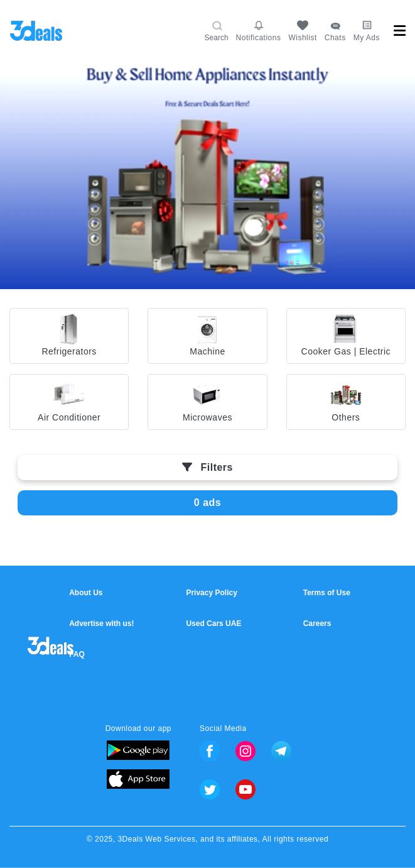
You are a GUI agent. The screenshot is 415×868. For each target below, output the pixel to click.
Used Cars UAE (213, 624)
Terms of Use (327, 593)
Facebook (210, 751)
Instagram (245, 751)
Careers (317, 624)
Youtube (245, 789)
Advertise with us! (101, 624)
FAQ (77, 654)
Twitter (210, 789)
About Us (86, 593)
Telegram (281, 751)
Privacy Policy (211, 593)
